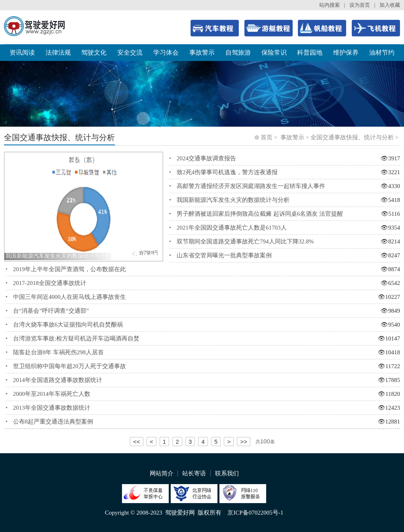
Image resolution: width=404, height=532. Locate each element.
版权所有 (210, 513)
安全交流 (130, 52)
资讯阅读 (22, 52)
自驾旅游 (238, 52)
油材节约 (382, 52)
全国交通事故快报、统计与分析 (352, 137)
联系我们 (227, 473)
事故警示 (202, 52)
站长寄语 (194, 473)
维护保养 (346, 52)
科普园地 (310, 52)
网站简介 (162, 473)
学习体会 (166, 52)
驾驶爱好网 (180, 513)
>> (244, 442)
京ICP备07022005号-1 (255, 513)
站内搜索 (330, 5)
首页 (267, 137)
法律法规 (58, 52)
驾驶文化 (94, 52)
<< (137, 442)
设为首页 (360, 5)
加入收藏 (390, 5)
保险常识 (274, 52)
